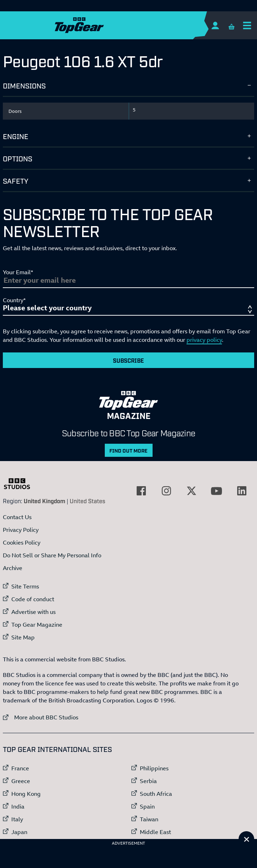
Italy (17, 819)
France (20, 768)
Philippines (154, 768)
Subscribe (128, 360)
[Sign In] (215, 25)
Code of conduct (33, 599)
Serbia (148, 781)
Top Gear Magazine (37, 625)
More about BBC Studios (41, 717)
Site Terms (25, 586)
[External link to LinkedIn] (242, 491)
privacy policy (204, 340)
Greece (21, 781)
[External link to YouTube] (217, 491)
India (18, 806)
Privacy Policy (21, 530)
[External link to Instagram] (166, 491)
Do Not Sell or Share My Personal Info (52, 555)
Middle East (155, 832)
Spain (147, 806)
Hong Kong (26, 794)
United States (87, 501)
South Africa (156, 794)
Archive (13, 568)
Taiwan (149, 819)
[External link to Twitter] (192, 491)
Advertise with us (33, 612)
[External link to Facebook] (141, 491)
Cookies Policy (22, 542)
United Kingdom (44, 501)
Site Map (23, 637)
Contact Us (17, 517)
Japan (19, 832)
